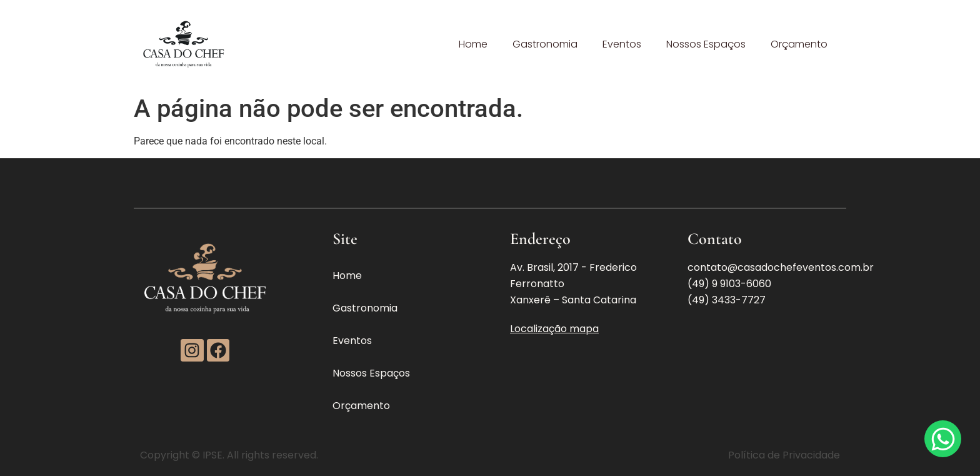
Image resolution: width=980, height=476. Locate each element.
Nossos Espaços (706, 44)
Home (473, 44)
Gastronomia (545, 44)
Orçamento (799, 44)
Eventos (622, 44)
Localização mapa (554, 329)
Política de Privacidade (784, 455)
